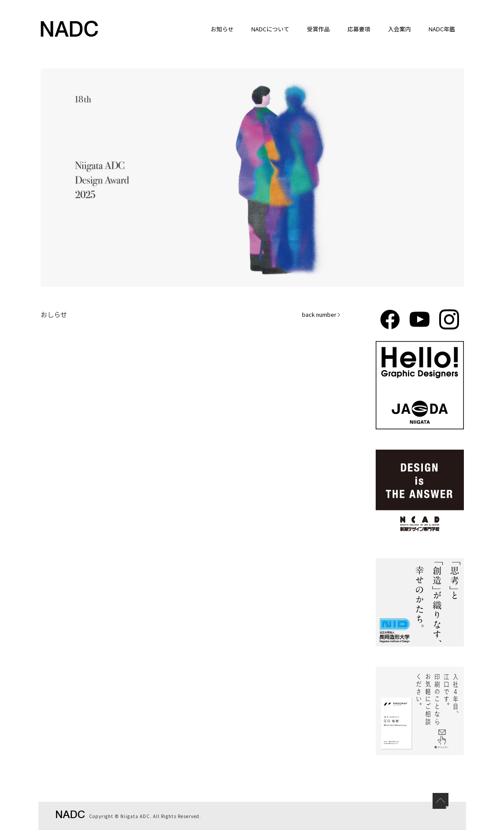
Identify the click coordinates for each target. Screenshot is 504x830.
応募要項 (359, 29)
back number (321, 314)
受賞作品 (318, 29)
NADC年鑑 (442, 29)
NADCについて (270, 29)
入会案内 (399, 29)
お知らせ (222, 29)
